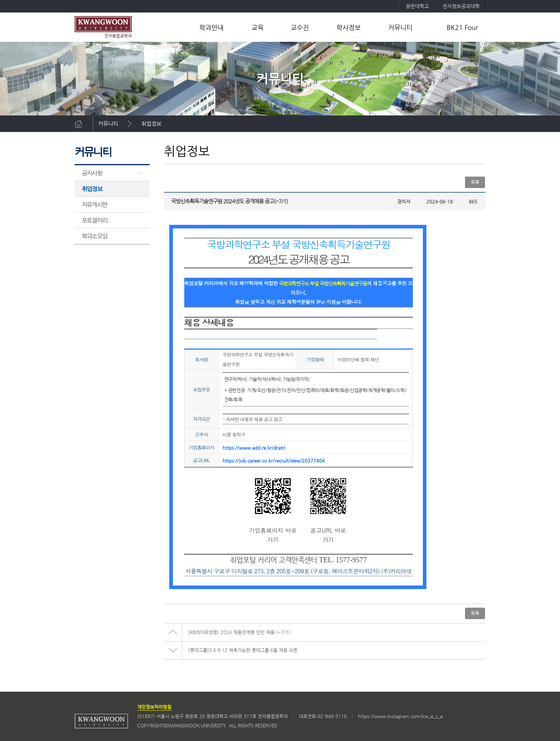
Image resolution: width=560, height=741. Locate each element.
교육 (257, 27)
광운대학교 (417, 6)
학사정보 (349, 27)
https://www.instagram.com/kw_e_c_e (400, 716)
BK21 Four (462, 27)
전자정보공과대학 (461, 6)
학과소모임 (94, 236)
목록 (475, 182)
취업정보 (151, 123)
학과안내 (211, 27)
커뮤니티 (400, 27)
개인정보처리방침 (154, 707)
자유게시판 (94, 204)
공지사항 (92, 173)
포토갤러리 (94, 220)
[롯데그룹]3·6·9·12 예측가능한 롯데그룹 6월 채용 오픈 (243, 650)
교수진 (300, 27)
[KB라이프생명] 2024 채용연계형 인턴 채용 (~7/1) (239, 632)
